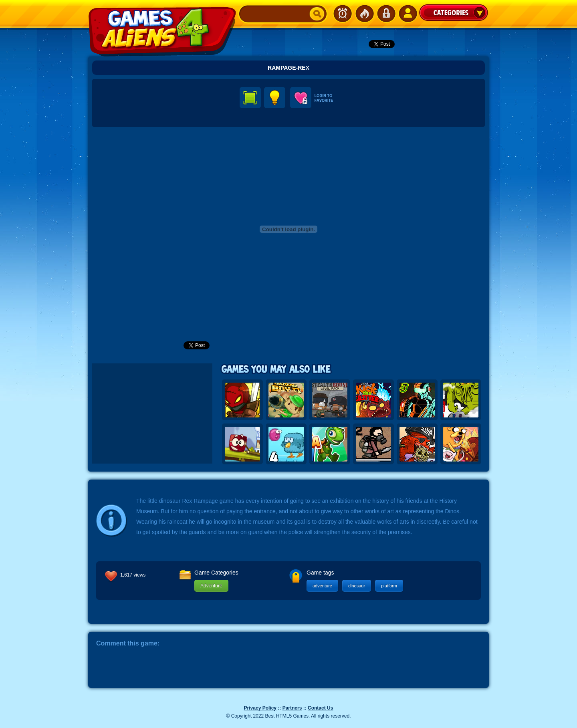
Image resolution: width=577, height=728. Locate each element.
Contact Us (320, 708)
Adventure (211, 586)
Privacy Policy (260, 708)
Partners (292, 708)
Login (386, 14)
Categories (454, 12)
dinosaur (357, 586)
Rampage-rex (288, 68)
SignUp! (408, 14)
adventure (322, 586)
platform (389, 586)
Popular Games (364, 14)
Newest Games (343, 14)
